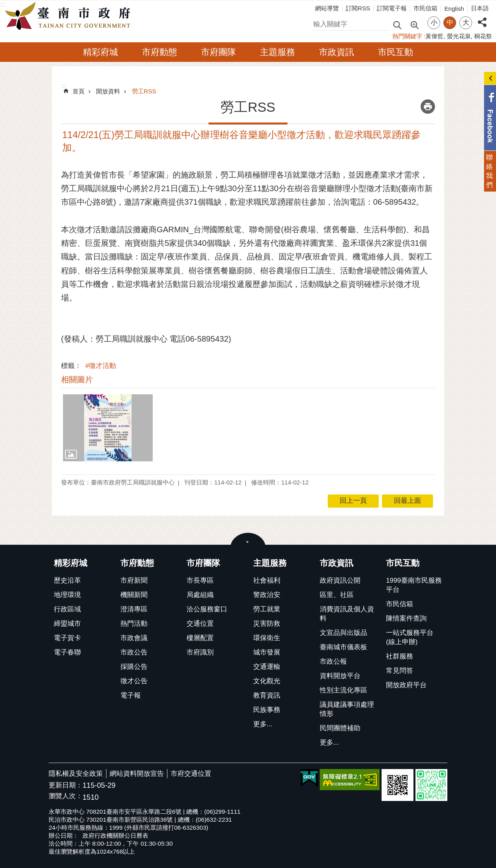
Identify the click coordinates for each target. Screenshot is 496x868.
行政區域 (67, 609)
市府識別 (200, 652)
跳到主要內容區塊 (4, 4)
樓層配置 (200, 638)
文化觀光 (267, 681)
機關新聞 (134, 595)
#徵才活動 (101, 366)
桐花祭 (483, 36)
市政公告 (134, 652)
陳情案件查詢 (406, 618)
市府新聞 (134, 580)
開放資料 (108, 91)
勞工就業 (267, 609)
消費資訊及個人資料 (347, 614)
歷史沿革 (67, 580)
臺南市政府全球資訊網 (70, 16)
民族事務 (267, 710)
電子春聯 (67, 652)
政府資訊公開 (340, 580)
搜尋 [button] (397, 25)
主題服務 (278, 52)
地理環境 (67, 595)
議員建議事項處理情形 (347, 709)
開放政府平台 (406, 685)
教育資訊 (267, 695)
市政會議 (134, 638)
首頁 (79, 91)
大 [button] (466, 23)
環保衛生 (267, 638)
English (454, 9)
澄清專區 (134, 609)
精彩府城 (100, 52)
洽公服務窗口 (207, 609)
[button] (108, 428)
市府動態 (159, 52)
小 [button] (434, 23)
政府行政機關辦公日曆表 (115, 835)
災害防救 (267, 624)
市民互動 (396, 52)
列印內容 (428, 107)
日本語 (480, 8)
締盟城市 (67, 624)
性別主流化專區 (343, 690)
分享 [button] (482, 18)
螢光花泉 (459, 36)
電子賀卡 (67, 638)
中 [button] (450, 23)
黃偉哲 (434, 36)
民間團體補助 (340, 728)
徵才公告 (134, 681)
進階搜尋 (414, 24)
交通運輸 (267, 667)
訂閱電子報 (392, 8)
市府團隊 (218, 52)
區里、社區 (337, 595)
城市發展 (267, 652)
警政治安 (267, 595)
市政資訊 (337, 52)
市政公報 (333, 661)
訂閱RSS (358, 8)
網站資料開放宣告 (137, 774)
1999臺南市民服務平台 (414, 585)
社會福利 (267, 580)
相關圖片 (77, 380)
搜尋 (317, 23)
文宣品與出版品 (343, 633)
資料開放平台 (340, 676)
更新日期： (66, 785)
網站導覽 (327, 8)
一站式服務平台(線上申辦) (410, 637)
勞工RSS (144, 91)
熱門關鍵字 (407, 36)
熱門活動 (134, 624)
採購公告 (134, 667)
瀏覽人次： (66, 796)
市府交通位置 (191, 774)
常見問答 (400, 671)
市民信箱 (425, 8)
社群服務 (400, 656)
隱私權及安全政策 (76, 774)
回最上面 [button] (407, 501)
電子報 (131, 695)
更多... (263, 724)
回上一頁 (353, 501)
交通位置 (200, 624)
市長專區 (200, 580)
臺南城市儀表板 (343, 647)
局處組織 (200, 595)
